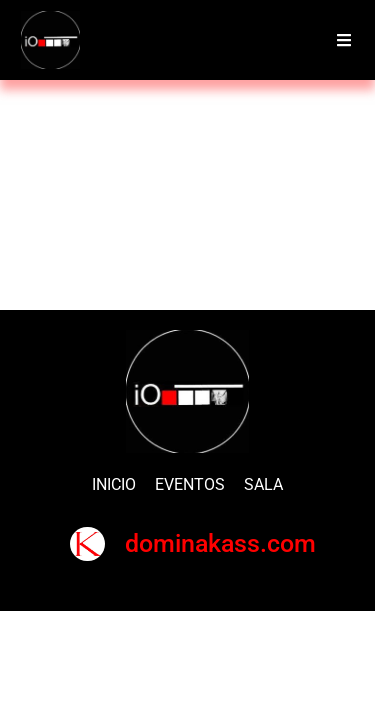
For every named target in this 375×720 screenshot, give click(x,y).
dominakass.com (220, 543)
